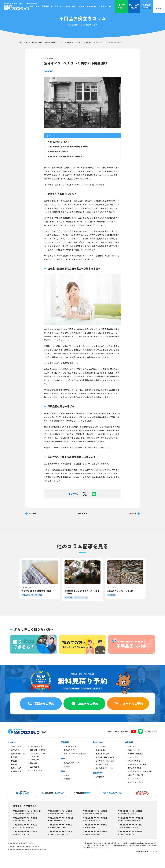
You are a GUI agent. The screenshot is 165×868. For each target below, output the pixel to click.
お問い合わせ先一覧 (135, 775)
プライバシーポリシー (136, 782)
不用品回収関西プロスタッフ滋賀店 (25, 818)
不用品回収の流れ (103, 754)
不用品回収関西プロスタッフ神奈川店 (131, 818)
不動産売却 (34, 760)
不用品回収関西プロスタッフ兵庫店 (60, 811)
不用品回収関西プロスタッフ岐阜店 (130, 832)
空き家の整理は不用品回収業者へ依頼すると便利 (68, 147)
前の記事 (31, 513)
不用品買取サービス (71, 763)
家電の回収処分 (70, 750)
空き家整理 (34, 767)
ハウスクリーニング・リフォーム (39, 755)
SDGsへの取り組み (135, 761)
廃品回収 (14, 765)
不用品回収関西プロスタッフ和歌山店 (61, 818)
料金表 (66, 776)
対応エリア (132, 747)
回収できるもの (70, 747)
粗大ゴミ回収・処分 (18, 754)
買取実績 (67, 767)
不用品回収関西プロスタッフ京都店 (95, 811)
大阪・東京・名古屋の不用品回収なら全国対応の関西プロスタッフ (42, 43)
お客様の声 (100, 777)
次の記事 (134, 513)
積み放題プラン (17, 772)
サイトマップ (133, 779)
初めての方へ (101, 747)
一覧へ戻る (82, 513)
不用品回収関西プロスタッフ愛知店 (60, 832)
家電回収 (14, 761)
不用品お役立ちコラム (74, 43)
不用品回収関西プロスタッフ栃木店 (60, 825)
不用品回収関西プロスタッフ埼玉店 (25, 825)
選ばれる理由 (101, 750)
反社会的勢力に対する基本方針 (140, 772)
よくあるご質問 (102, 765)
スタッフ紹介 (133, 758)
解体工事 (34, 763)
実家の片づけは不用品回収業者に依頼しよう (66, 156)
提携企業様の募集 (135, 768)
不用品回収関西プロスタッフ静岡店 (95, 832)
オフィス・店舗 (36, 771)
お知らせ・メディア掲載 (137, 765)
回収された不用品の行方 (105, 761)
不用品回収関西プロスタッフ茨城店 (25, 832)
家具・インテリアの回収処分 (75, 754)
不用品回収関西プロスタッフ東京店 (95, 818)
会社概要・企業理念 (135, 754)
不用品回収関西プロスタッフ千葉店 (130, 825)
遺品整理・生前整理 (38, 750)
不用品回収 (88, 43)
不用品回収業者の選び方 (58, 151)
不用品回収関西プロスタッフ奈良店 (130, 811)
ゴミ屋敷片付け (36, 747)
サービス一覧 (16, 747)
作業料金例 (68, 779)
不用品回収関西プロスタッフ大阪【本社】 (27, 811)
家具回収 (14, 758)
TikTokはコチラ (151, 732)
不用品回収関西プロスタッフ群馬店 (95, 825)
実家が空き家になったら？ (59, 142)
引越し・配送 (16, 768)
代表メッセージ (134, 750)
